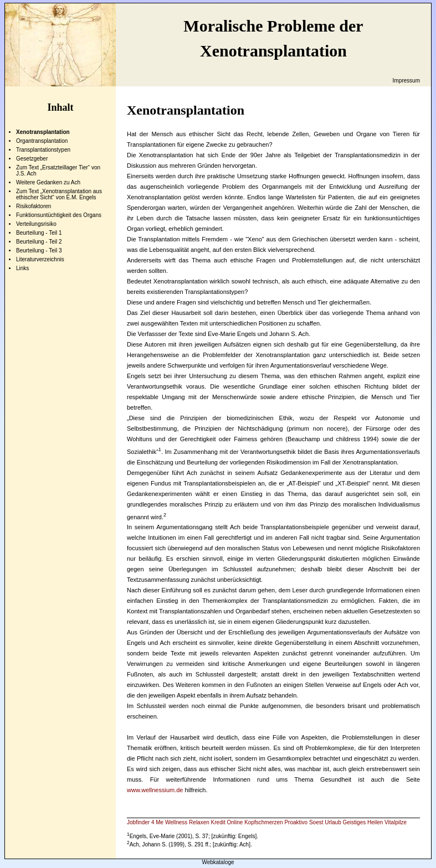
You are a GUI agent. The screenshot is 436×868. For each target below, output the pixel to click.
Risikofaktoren (34, 206)
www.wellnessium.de (155, 790)
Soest (316, 822)
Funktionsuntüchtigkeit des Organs (59, 215)
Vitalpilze (396, 822)
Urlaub (333, 822)
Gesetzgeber (32, 159)
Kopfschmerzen (263, 822)
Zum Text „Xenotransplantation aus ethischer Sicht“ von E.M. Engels (59, 194)
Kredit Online (227, 822)
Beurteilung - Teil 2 (39, 242)
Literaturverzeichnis (40, 259)
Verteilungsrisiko (36, 224)
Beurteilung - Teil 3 (39, 250)
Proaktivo (296, 822)
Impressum (406, 81)
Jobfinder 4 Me (145, 822)
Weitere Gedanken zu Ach (48, 182)
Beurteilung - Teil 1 (39, 233)
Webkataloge (218, 862)
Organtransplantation (42, 141)
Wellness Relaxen (187, 822)
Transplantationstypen (43, 150)
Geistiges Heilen (363, 822)
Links (22, 268)
